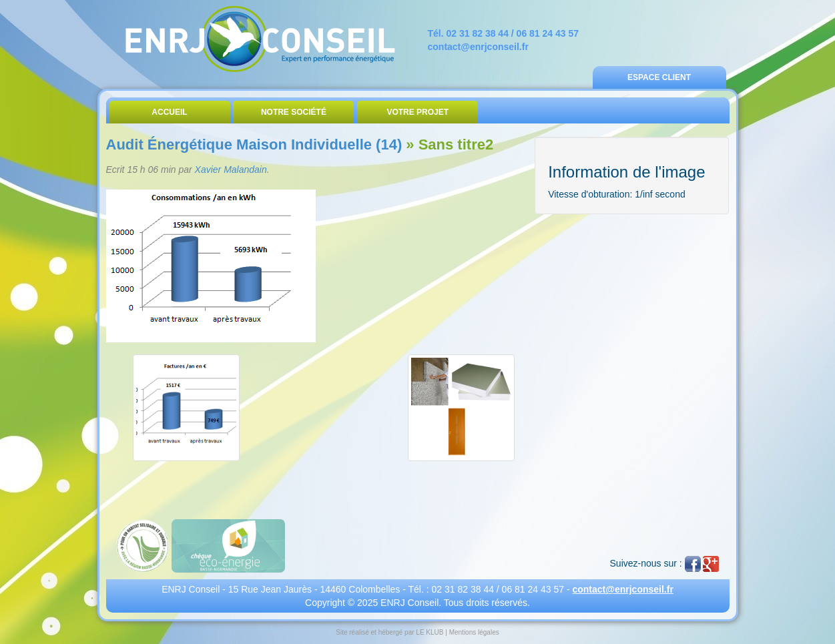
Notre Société (294, 112)
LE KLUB (430, 632)
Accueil (169, 112)
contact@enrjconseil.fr (478, 47)
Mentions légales (474, 632)
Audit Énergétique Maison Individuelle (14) (254, 144)
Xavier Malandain (231, 170)
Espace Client (659, 77)
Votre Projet (417, 112)
